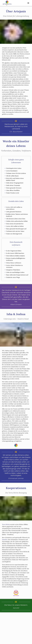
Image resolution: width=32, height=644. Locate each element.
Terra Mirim (6, 524)
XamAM (4, 540)
